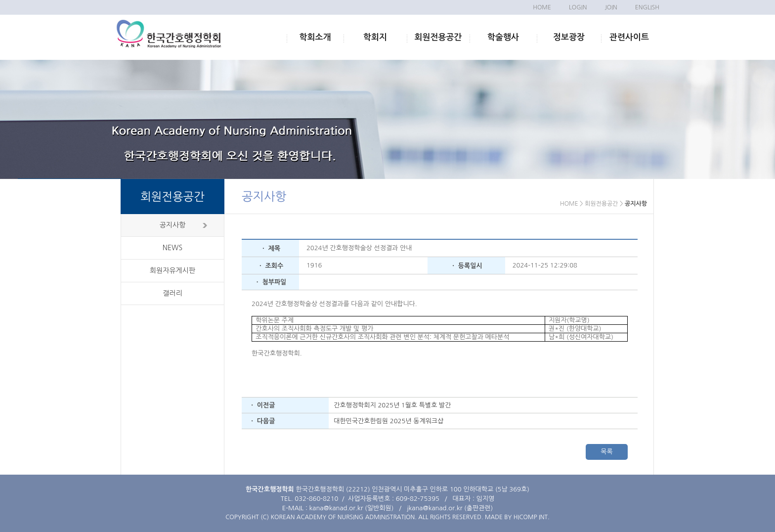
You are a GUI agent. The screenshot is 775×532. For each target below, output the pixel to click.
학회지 (375, 37)
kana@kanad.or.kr (336, 508)
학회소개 (315, 37)
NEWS (172, 248)
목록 (606, 452)
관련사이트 (629, 37)
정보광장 (569, 37)
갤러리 (172, 293)
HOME (542, 7)
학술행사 (503, 37)
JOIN (611, 7)
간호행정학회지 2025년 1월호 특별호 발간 (392, 405)
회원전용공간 (438, 37)
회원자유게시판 (172, 270)
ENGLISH (647, 7)
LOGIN (578, 7)
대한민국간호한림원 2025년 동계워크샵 (388, 421)
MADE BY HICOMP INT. (517, 517)
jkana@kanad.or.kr (434, 508)
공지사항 (173, 225)
